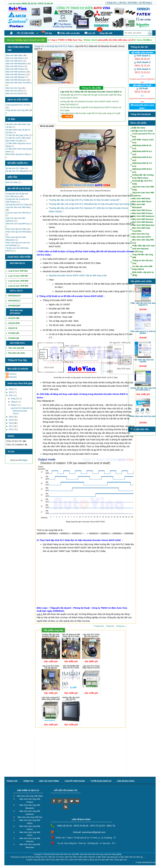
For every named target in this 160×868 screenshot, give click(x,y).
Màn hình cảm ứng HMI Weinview (30, 846)
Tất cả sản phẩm (25, 33)
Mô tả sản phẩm (47, 126)
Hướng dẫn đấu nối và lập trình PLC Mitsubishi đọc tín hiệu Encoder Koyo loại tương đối (91, 204)
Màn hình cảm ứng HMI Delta (30, 796)
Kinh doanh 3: (142, 69)
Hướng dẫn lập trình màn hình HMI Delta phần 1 (143, 389)
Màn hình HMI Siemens (16, 74)
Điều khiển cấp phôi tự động (18, 154)
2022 (11, 392)
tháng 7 (14, 405)
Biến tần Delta (12, 182)
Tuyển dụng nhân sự (101, 781)
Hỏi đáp (47, 33)
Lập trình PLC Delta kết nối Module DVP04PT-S (51, 668)
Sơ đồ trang (138, 252)
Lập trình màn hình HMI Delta (18, 207)
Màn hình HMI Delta (14, 55)
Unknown (13, 377)
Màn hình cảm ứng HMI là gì (18, 224)
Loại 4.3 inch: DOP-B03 (18, 286)
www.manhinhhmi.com (147, 862)
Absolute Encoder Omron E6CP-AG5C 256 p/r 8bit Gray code (78, 275)
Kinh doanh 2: (142, 62)
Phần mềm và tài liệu (68, 33)
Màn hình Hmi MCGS (15, 94)
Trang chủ (40, 46)
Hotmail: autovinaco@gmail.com (89, 832)
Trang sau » (121, 626)
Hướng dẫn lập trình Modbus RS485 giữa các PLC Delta (51, 636)
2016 (11, 429)
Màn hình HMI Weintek (15, 77)
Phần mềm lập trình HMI (16, 229)
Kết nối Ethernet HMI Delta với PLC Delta (71, 635)
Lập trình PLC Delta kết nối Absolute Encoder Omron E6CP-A (91, 637)
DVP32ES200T (14, 306)
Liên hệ (69, 116)
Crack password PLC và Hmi (18, 105)
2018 (11, 423)
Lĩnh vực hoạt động (49, 781)
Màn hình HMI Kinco (14, 61)
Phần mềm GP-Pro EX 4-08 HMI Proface (143, 332)
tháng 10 (15, 399)
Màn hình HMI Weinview (16, 80)
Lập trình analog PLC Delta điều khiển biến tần (51, 699)
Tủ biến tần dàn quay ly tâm (17, 135)
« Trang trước (99, 626)
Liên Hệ (90, 33)
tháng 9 (14, 402)
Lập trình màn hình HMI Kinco (18, 213)
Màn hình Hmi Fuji (14, 88)
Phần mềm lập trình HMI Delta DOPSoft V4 (143, 304)
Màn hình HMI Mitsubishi (16, 64)
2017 (11, 426)
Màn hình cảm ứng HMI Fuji (30, 817)
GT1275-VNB (14, 318)
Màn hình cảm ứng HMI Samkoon (30, 813)
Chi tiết (26, 291)
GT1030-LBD (14, 333)
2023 (11, 389)
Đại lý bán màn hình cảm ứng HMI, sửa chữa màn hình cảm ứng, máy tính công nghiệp (86, 854)
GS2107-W (13, 328)
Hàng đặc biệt (106, 33)
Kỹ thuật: (142, 88)
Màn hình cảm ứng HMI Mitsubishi (30, 807)
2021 (11, 395)
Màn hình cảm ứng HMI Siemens (30, 840)
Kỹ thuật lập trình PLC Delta (18, 205)
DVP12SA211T (14, 296)
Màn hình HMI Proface (15, 69)
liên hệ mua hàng (126, 781)
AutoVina (13, 374)
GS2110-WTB (14, 323)
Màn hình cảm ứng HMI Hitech (30, 822)
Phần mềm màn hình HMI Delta (143, 416)
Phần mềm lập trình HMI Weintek (143, 361)
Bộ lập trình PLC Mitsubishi (17, 171)
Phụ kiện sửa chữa (17, 353)
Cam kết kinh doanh (75, 781)
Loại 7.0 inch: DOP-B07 (18, 276)
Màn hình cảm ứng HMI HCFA (30, 834)
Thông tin (28, 781)
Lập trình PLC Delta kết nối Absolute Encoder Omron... (21, 411)
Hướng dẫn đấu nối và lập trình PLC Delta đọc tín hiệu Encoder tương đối (84, 200)
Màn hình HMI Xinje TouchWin (18, 83)
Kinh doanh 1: (142, 56)
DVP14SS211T (14, 301)
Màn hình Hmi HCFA (15, 91)
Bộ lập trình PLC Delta (15, 168)
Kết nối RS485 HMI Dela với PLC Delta (71, 667)
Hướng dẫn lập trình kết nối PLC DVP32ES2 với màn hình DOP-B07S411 (71, 700)
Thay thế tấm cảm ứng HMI (17, 110)
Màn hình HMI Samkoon (16, 72)
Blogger (25, 460)
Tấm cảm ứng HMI (16, 348)
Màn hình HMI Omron (15, 66)
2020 (11, 417)
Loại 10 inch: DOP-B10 (18, 271)
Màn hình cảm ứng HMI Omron (30, 828)
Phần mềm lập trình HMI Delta (19, 232)
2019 (11, 420)
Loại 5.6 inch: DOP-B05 (18, 281)
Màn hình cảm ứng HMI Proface (30, 801)
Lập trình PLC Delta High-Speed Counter (91, 667)
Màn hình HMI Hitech (15, 58)
